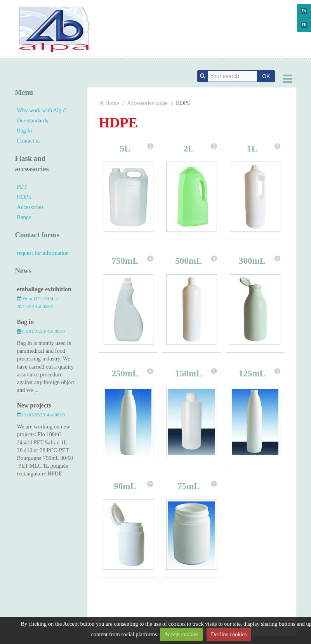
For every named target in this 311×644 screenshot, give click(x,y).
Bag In (25, 131)
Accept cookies (181, 634)
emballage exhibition (44, 289)
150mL (189, 373)
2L (189, 148)
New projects (34, 405)
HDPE (24, 197)
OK (266, 76)
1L (252, 148)
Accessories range (148, 103)
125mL (252, 373)
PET (22, 187)
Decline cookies (229, 634)
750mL (125, 261)
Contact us (29, 141)
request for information (43, 253)
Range (24, 217)
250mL (125, 373)
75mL (189, 486)
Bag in (26, 322)
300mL (252, 261)
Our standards (33, 120)
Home (112, 103)
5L (125, 148)
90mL (125, 486)
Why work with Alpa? (42, 110)
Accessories (30, 207)
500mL (189, 261)
